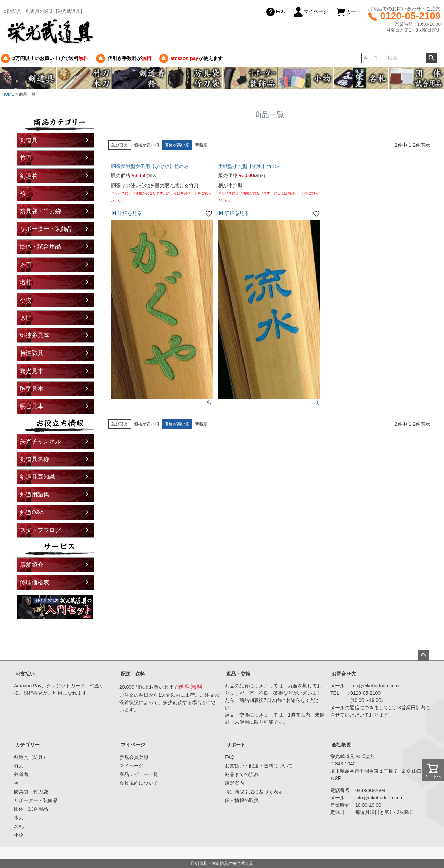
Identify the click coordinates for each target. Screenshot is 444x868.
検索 (431, 58)
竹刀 (26, 158)
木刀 (26, 265)
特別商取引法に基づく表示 (254, 792)
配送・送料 (133, 674)
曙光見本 (32, 371)
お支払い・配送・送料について (259, 766)
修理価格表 (35, 583)
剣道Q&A (32, 513)
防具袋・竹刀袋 (40, 211)
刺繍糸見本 (35, 335)
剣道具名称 (35, 459)
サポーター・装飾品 (46, 229)
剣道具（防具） (31, 757)
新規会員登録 (134, 757)
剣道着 (29, 176)
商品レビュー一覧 (139, 774)
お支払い (25, 674)
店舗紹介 (32, 565)
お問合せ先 (344, 674)
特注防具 (32, 353)
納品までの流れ (242, 774)
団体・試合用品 (40, 247)
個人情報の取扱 (242, 800)
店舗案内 (234, 783)
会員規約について (139, 783)
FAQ (275, 12)
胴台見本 (32, 406)
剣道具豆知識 (37, 477)
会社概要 (341, 745)
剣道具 (29, 140)
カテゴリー (27, 745)
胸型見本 (32, 389)
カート (348, 12)
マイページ (310, 12)
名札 (26, 282)
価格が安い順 (146, 145)
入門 (26, 318)
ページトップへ (423, 655)
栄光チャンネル (40, 441)
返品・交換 (238, 674)
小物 (26, 300)
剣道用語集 (35, 494)
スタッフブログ (40, 530)
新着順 (201, 145)
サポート (236, 745)
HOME (8, 94)
